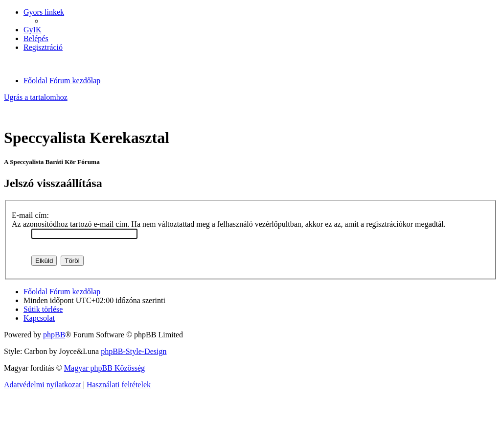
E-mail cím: (30, 215)
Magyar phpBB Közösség (104, 368)
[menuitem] (32, 30)
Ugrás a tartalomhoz (36, 97)
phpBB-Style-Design (134, 351)
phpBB (54, 335)
